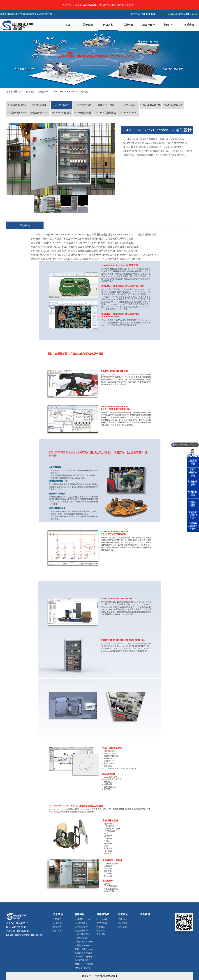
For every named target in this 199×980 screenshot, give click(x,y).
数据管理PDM (84, 105)
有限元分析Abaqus (17, 113)
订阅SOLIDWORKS (150, 105)
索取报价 (101, 934)
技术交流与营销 (106, 105)
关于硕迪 (88, 25)
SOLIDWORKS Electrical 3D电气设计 (72, 92)
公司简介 (57, 919)
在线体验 (128, 25)
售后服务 (101, 927)
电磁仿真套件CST (39, 113)
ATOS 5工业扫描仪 (106, 113)
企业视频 (57, 927)
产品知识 (123, 923)
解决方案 (108, 25)
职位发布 (57, 931)
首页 (68, 25)
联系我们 (189, 25)
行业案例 (123, 927)
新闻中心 (169, 25)
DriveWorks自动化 (62, 113)
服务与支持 (148, 25)
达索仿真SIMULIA (173, 105)
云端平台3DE (128, 105)
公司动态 (123, 919)
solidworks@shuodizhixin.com (28, 935)
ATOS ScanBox (128, 113)
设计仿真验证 (39, 105)
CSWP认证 (102, 919)
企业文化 (57, 923)
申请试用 (101, 931)
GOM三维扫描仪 (84, 113)
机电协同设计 (44, 92)
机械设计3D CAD (17, 105)
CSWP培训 (102, 923)
